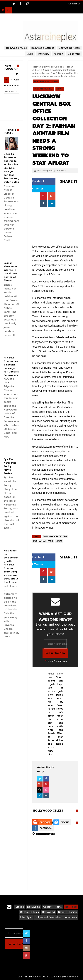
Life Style (26, 917)
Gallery (47, 907)
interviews (71, 917)
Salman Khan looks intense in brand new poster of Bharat (11, 272)
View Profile (45, 767)
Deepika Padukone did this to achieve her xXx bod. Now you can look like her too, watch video (11, 168)
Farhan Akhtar (43, 89)
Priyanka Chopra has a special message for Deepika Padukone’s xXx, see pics (11, 370)
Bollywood (34, 907)
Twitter (37, 189)
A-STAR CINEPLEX (28, 977)
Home (36, 67)
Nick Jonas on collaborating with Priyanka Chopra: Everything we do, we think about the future (11, 566)
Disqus (65, 822)
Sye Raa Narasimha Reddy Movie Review (10, 466)
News (46, 70)
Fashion (72, 912)
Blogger (45, 822)
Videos (20, 907)
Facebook (37, 181)
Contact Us (74, 4)
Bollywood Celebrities (48, 917)
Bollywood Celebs (52, 67)
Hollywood (49, 912)
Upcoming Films (29, 912)
